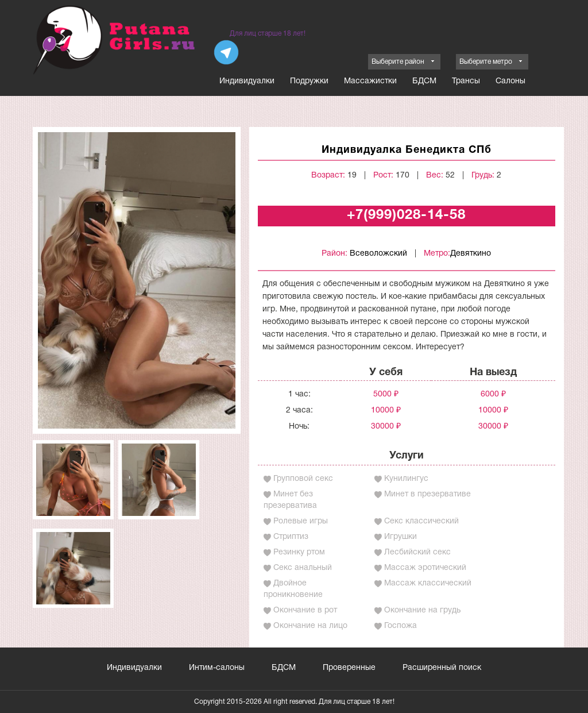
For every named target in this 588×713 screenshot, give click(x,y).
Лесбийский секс (417, 552)
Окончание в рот (305, 610)
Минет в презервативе (428, 494)
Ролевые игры (301, 521)
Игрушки (401, 537)
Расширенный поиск (442, 668)
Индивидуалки (247, 81)
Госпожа (401, 626)
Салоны (510, 81)
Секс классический (421, 521)
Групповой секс (303, 479)
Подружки (309, 81)
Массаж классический (428, 583)
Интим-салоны (217, 668)
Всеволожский (378, 254)
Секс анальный (303, 568)
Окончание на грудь (422, 610)
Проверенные (349, 668)
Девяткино (471, 254)
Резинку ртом (299, 552)
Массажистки (370, 81)
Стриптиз (291, 537)
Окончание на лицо (310, 626)
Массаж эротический (425, 568)
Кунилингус (406, 479)
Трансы (466, 81)
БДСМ (424, 81)
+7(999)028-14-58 (406, 215)
